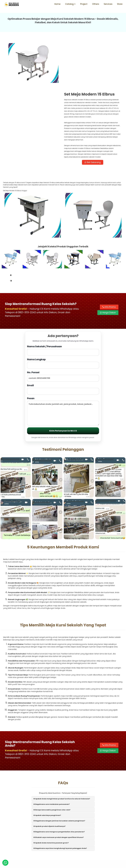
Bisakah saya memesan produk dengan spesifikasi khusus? (59, 790)
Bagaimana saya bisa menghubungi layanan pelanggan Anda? (60, 801)
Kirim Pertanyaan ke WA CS (63, 383)
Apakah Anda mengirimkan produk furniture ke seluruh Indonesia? (62, 751)
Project (84, 4)
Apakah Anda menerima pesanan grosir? (51, 795)
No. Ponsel (63, 328)
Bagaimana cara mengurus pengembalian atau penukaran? (59, 784)
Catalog (69, 4)
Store (120, 4)
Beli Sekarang (93, 114)
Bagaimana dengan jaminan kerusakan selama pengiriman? (59, 773)
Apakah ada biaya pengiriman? (47, 768)
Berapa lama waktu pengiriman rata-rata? (52, 762)
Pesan (63, 363)
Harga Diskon (108, 265)
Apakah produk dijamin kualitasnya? (50, 779)
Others (96, 4)
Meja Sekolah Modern (66, 865)
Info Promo (109, 259)
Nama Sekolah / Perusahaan (63, 303)
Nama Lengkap (63, 316)
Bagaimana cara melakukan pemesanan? (52, 757)
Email (63, 341)
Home (57, 4)
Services (108, 4)
